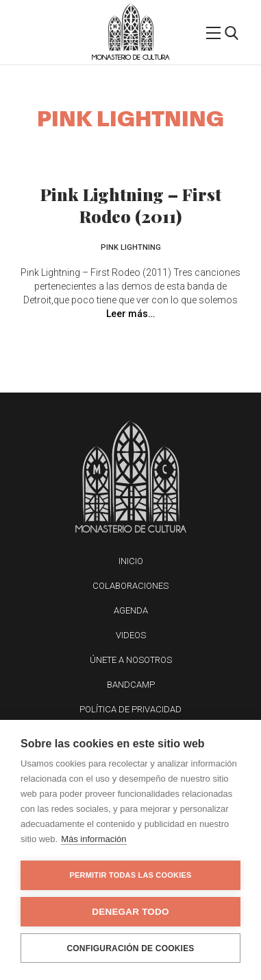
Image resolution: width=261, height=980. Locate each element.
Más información (94, 839)
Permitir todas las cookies (131, 875)
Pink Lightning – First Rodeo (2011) (131, 205)
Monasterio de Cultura (130, 57)
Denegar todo (130, 912)
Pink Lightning (131, 247)
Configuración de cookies (130, 948)
